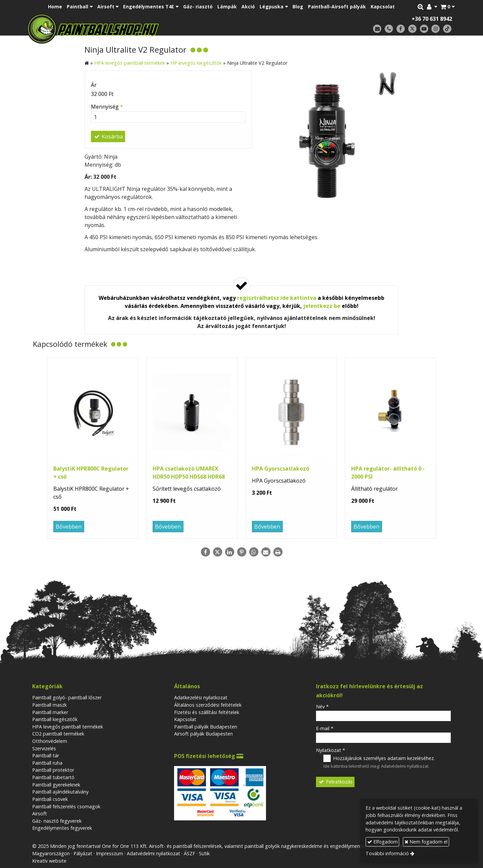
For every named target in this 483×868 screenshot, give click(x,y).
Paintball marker (50, 712)
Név (322, 707)
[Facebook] (401, 29)
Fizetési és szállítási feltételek (207, 712)
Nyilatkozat (331, 750)
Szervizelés (44, 748)
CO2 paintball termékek (58, 734)
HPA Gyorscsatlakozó (281, 469)
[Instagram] (436, 29)
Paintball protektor (53, 770)
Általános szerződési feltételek (208, 705)
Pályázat (83, 853)
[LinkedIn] (229, 552)
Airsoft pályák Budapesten (203, 734)
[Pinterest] (241, 552)
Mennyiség (107, 107)
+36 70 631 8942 (432, 19)
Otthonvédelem (50, 741)
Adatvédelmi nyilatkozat (405, 766)
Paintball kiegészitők (55, 719)
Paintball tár (46, 755)
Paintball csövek (50, 799)
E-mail (325, 728)
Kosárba (108, 137)
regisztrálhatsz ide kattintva (277, 298)
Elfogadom (383, 842)
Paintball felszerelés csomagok (66, 806)
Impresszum (110, 853)
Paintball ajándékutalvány (60, 792)
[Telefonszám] (389, 29)
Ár (94, 85)
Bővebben (69, 527)
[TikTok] (447, 29)
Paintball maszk (49, 705)
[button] (447, 7)
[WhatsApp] (254, 552)
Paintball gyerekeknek (56, 785)
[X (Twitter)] (412, 29)
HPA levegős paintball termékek (68, 727)
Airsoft (40, 813)
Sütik (204, 853)
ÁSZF (190, 853)
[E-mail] (377, 29)
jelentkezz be (322, 306)
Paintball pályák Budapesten (206, 727)
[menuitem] (55, 7)
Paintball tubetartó (53, 777)
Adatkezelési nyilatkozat (201, 697)
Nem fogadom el (426, 842)
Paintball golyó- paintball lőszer (67, 697)
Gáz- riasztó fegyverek (57, 821)
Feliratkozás (335, 782)
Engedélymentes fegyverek (62, 828)
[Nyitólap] (140, 29)
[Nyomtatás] (278, 552)
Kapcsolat (185, 719)
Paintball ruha (47, 763)
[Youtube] (424, 29)
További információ (387, 853)
